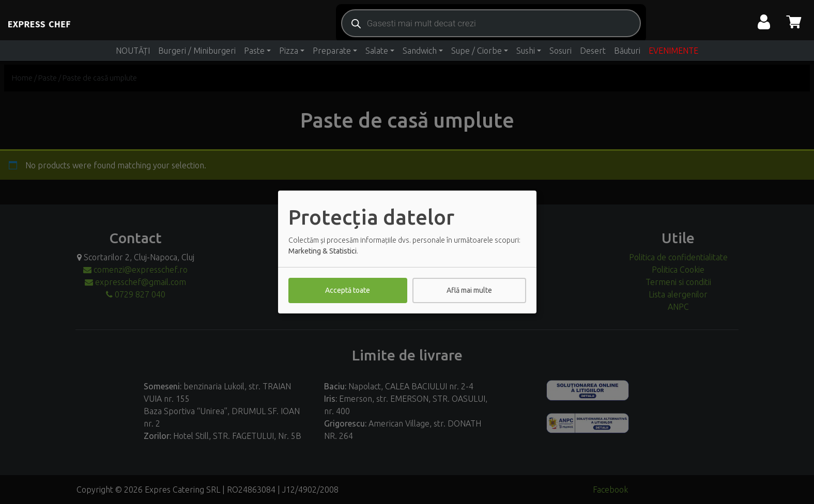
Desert (593, 51)
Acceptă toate (348, 290)
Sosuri (560, 51)
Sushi (526, 51)
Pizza (289, 51)
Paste (254, 51)
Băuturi (627, 51)
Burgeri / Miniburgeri (197, 51)
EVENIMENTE (673, 51)
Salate (377, 51)
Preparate (332, 51)
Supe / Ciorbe (477, 51)
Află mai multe (469, 290)
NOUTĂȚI (133, 51)
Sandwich (420, 51)
